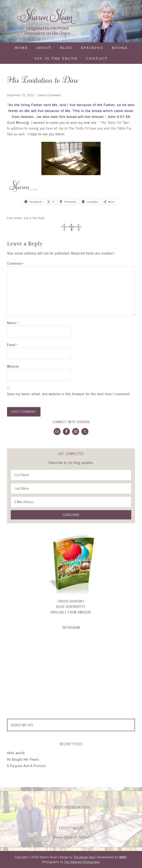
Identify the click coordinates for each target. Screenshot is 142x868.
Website (13, 366)
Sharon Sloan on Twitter (71, 837)
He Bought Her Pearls (23, 759)
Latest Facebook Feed (71, 807)
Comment (16, 263)
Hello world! (16, 753)
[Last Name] (71, 489)
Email (13, 345)
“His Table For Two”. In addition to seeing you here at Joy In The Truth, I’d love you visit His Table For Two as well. (69, 128)
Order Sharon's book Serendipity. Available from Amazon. (71, 607)
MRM (122, 857)
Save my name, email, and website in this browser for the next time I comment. (69, 394)
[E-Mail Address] (71, 502)
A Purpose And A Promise (26, 766)
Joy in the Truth (34, 218)
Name (13, 323)
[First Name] (71, 475)
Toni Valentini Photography (82, 862)
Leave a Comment (49, 95)
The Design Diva (84, 857)
